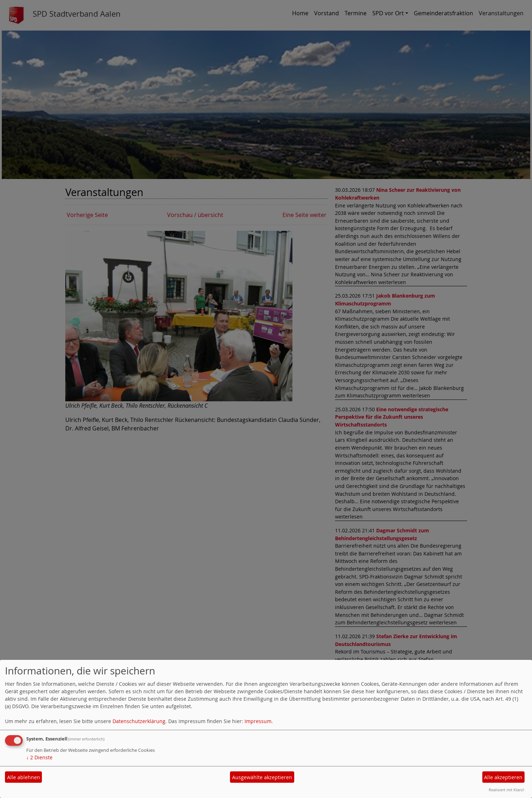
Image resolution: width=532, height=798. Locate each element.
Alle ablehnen (24, 777)
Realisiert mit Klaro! (506, 790)
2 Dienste (39, 757)
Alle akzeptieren (503, 777)
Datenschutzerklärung (139, 721)
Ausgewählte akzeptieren (262, 777)
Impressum (258, 721)
